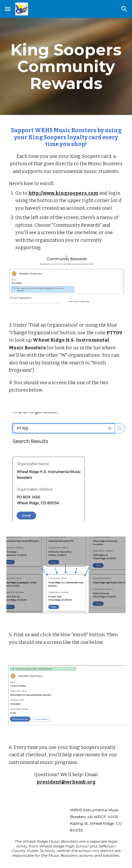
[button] (8, 9)
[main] (66, 66)
